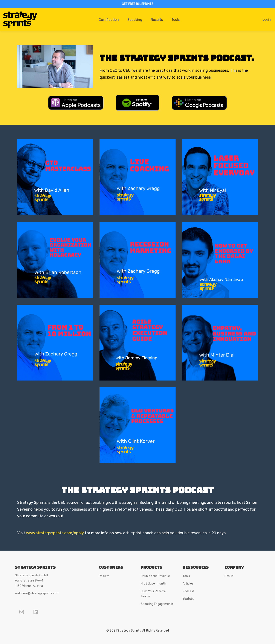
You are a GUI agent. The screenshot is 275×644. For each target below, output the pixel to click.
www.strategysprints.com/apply (55, 533)
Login (267, 20)
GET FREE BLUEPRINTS (138, 4)
